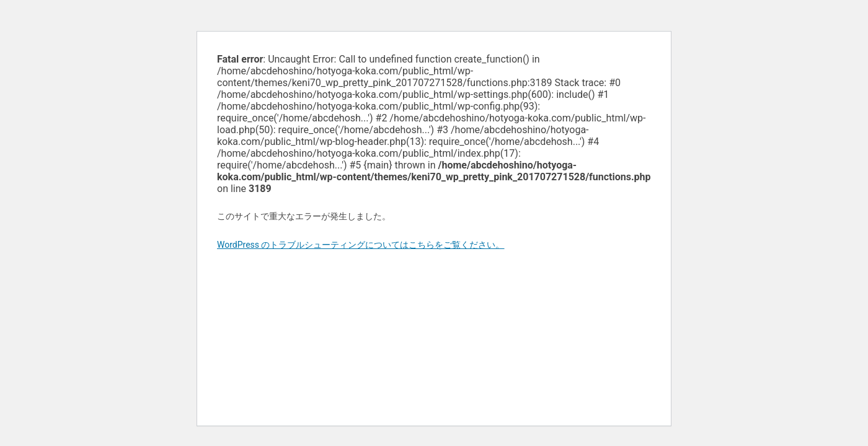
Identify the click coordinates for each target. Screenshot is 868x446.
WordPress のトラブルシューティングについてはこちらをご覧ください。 (361, 245)
